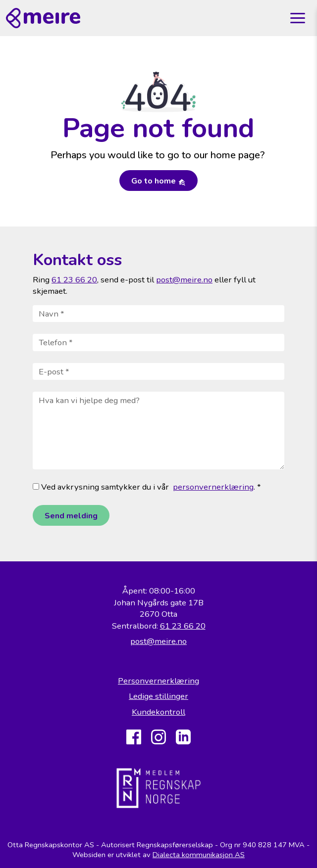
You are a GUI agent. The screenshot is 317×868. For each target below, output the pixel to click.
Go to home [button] (158, 181)
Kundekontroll (158, 712)
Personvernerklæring (158, 681)
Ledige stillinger (158, 696)
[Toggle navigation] (298, 18)
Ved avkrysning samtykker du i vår (101, 487)
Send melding (71, 516)
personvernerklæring (213, 487)
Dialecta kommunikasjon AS (199, 855)
